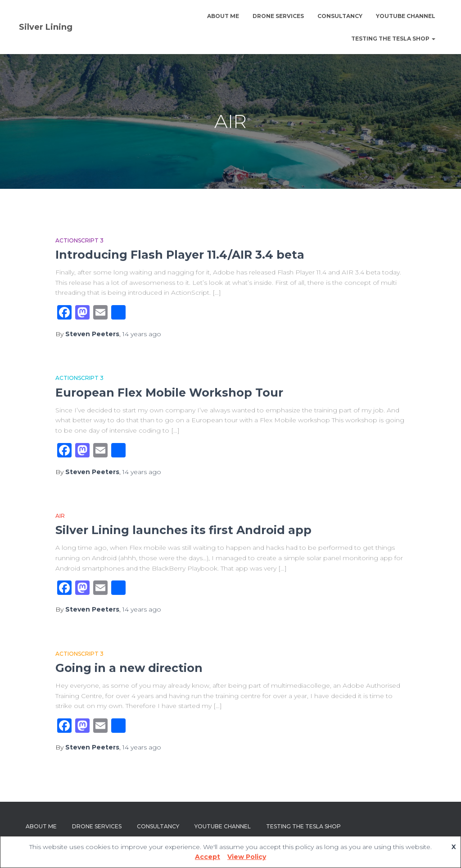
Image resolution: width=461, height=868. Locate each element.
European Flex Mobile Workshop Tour (169, 393)
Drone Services (278, 16)
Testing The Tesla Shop (393, 39)
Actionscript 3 (79, 240)
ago (142, 334)
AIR (60, 516)
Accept (208, 857)
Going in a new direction (129, 668)
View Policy (247, 857)
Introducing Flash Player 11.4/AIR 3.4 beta (180, 255)
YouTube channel (406, 16)
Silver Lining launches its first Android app (183, 530)
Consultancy (340, 16)
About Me (223, 16)
